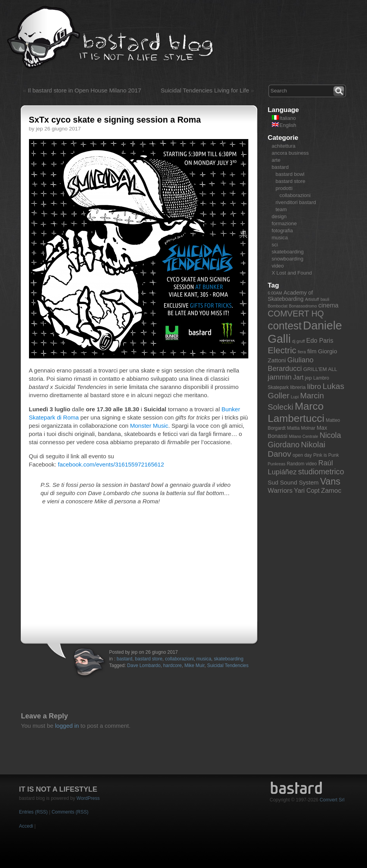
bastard (125, 659)
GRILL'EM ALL (320, 369)
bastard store (149, 659)
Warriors (280, 491)
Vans (330, 481)
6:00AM (275, 293)
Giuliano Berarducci (291, 364)
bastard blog (110, 38)
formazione (284, 223)
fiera (302, 352)
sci (275, 245)
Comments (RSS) (70, 812)
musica (204, 659)
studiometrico (321, 472)
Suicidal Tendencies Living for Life (205, 90)
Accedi (26, 826)
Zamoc (331, 491)
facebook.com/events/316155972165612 (111, 464)
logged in (67, 726)
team (281, 209)
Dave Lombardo (144, 665)
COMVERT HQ (296, 314)
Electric (282, 350)
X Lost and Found (292, 273)
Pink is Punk (326, 455)
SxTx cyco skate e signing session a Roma (115, 120)
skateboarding (229, 659)
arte (276, 160)
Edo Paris (320, 341)
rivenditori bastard (296, 202)
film (312, 351)
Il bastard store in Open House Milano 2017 (84, 90)
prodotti (284, 188)
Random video (302, 464)
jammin (280, 377)
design (279, 216)
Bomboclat (278, 306)
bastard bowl (290, 174)
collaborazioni (179, 659)
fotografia (282, 231)
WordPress (88, 798)
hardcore (173, 665)
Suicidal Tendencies (228, 665)
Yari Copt (307, 491)
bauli (325, 299)
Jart (298, 377)
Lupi (295, 397)
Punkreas (277, 464)
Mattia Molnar (301, 428)
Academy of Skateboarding (290, 296)
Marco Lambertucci (296, 412)
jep (309, 378)
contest (285, 326)
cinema (328, 305)
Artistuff (312, 299)
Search (340, 90)
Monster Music (149, 426)
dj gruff (298, 341)
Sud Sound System (293, 482)
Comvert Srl (332, 800)
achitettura (284, 146)
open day (302, 455)
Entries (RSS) (33, 812)
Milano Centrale (304, 436)
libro (314, 386)
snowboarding (288, 259)
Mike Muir (194, 665)
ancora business (290, 153)
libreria (298, 387)
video (278, 266)
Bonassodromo (303, 306)
